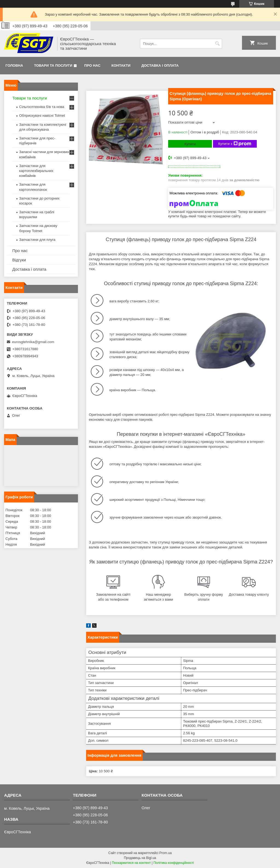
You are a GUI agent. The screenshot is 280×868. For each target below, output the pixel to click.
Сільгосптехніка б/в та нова (42, 107)
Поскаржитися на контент (131, 863)
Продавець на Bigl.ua (140, 858)
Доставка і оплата (160, 65)
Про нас (92, 65)
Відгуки (19, 260)
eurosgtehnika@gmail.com (33, 342)
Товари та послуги (53, 65)
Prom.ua (166, 853)
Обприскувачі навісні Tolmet (42, 116)
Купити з (235, 144)
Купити (190, 144)
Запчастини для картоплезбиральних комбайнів (36, 171)
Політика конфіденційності (174, 863)
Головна (14, 65)
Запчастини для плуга (37, 240)
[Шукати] (217, 44)
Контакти (121, 65)
